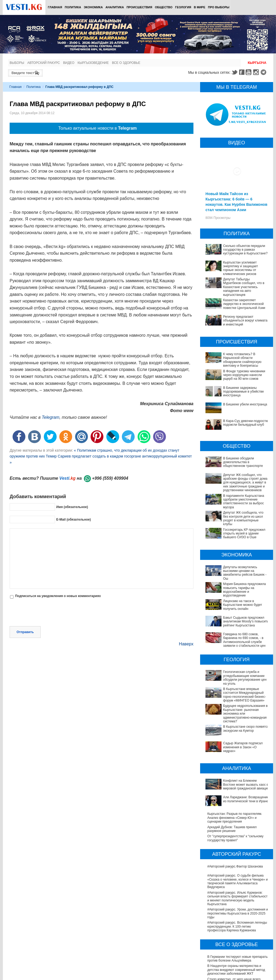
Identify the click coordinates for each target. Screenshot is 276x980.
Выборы (17, 63)
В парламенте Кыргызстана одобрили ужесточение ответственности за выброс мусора (244, 501)
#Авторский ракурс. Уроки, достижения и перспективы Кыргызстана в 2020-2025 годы (238, 862)
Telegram (264, 72)
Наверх (186, 644)
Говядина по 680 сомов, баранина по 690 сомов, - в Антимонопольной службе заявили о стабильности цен (238, 631)
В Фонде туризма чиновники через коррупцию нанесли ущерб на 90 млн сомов (244, 375)
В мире (200, 7)
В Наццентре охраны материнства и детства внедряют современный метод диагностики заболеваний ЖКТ (236, 918)
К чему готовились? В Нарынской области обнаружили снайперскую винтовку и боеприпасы (242, 360)
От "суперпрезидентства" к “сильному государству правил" (235, 787)
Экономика (93, 7)
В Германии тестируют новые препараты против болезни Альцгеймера (238, 907)
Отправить (25, 632)
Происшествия (139, 7)
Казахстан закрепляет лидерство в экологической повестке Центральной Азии (244, 304)
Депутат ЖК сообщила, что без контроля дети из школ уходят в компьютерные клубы (243, 518)
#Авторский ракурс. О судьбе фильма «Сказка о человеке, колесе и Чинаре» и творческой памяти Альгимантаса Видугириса (238, 830)
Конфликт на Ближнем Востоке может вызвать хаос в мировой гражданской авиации (236, 744)
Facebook (242, 72)
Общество (164, 7)
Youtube (249, 72)
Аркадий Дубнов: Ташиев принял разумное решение (232, 777)
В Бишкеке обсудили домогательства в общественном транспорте (243, 462)
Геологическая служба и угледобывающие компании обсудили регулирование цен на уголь (235, 665)
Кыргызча (257, 63)
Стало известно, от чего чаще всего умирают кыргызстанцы (234, 929)
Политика (73, 7)
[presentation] (50, 613)
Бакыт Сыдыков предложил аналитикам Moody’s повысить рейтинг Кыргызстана (237, 619)
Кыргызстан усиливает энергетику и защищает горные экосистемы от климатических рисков (241, 268)
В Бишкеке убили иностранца (245, 404)
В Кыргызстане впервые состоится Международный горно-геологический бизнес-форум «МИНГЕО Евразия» (236, 678)
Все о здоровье (126, 63)
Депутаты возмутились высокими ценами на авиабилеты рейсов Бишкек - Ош (245, 573)
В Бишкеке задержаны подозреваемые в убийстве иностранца (243, 392)
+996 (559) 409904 (110, 478)
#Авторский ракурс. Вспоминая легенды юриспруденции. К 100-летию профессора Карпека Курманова (237, 875)
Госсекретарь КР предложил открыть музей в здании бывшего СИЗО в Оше (244, 534)
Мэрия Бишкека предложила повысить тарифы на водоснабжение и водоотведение (244, 590)
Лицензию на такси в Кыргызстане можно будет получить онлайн (243, 605)
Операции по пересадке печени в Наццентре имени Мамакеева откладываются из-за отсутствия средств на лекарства (238, 952)
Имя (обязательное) (72, 507)
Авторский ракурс (44, 63)
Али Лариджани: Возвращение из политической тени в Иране (232, 755)
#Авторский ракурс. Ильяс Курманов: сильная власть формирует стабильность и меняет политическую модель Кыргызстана (238, 847)
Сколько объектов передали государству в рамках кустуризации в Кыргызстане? (245, 250)
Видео (69, 63)
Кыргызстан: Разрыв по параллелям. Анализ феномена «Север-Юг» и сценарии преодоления (235, 766)
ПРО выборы (219, 7)
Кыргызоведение (93, 63)
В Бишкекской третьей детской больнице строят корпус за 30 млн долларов (238, 939)
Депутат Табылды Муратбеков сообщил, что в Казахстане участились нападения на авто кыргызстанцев (244, 287)
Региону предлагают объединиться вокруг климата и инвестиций (245, 321)
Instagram (257, 72)
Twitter (234, 72)
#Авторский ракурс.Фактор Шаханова (235, 815)
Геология (183, 7)
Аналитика (115, 7)
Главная (55, 7)
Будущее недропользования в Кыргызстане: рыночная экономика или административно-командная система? (237, 691)
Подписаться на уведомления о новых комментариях (58, 596)
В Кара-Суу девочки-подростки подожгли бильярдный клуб (246, 423)
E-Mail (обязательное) (73, 520)
